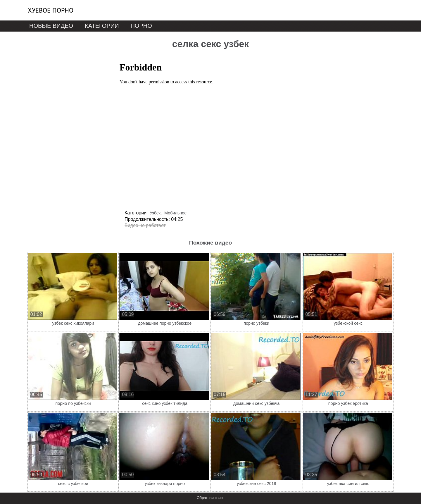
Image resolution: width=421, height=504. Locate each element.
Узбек (155, 213)
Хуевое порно (51, 10)
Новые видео (51, 26)
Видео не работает (145, 225)
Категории (102, 26)
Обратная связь (210, 498)
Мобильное (175, 213)
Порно (141, 26)
